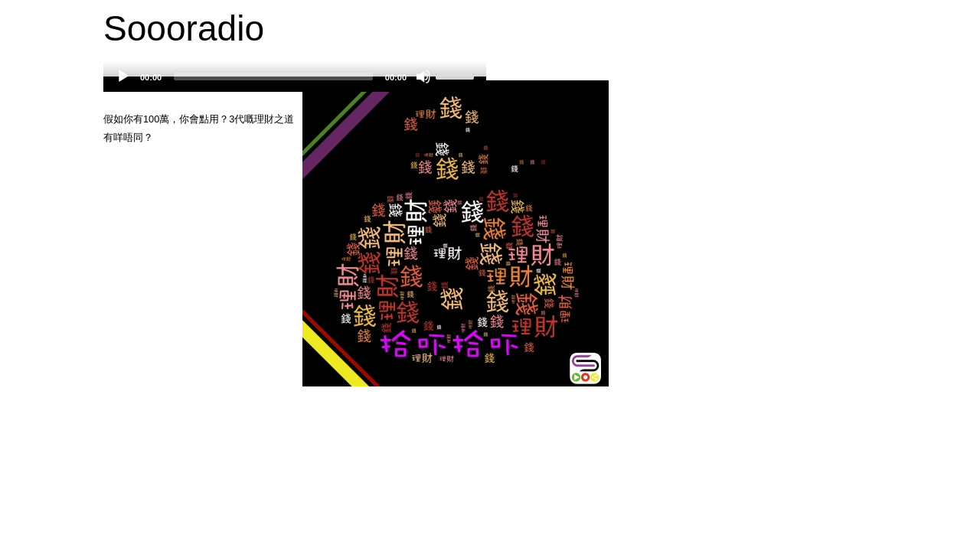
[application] (295, 84)
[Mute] (423, 77)
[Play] (123, 77)
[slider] (273, 77)
